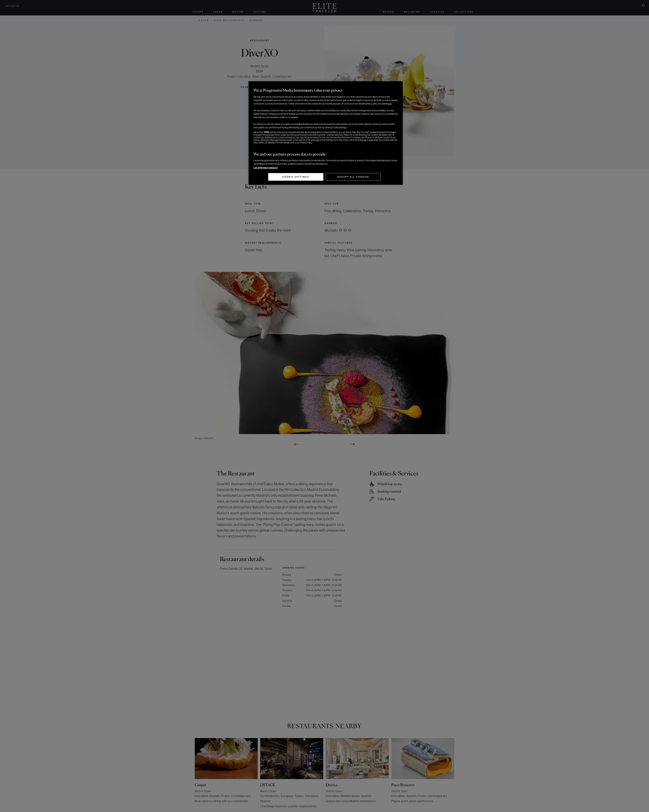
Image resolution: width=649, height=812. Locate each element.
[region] (326, 133)
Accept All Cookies (353, 177)
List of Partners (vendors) (266, 168)
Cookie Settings (296, 177)
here (390, 104)
